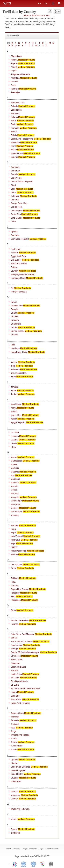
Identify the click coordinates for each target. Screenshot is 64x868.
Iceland (14, 362)
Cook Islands (17, 211)
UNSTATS (33, 864)
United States (17, 774)
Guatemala (16, 324)
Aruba (13, 85)
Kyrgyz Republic (18, 422)
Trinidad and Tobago (20, 735)
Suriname (15, 696)
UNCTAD (24, 864)
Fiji (12, 288)
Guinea (14, 327)
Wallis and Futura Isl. (20, 809)
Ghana (14, 313)
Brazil (13, 146)
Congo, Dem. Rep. (19, 203)
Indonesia (15, 369)
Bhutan (14, 132)
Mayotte (14, 486)
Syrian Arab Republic (20, 703)
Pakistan (15, 578)
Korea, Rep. (16, 415)
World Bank (52, 864)
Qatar (13, 610)
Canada (14, 174)
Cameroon (16, 171)
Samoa (14, 638)
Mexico (14, 490)
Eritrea (14, 267)
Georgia (14, 309)
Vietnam (15, 799)
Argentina (15, 78)
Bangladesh (16, 110)
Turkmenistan (17, 746)
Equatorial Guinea (19, 264)
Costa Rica (16, 214)
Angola (14, 67)
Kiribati (14, 412)
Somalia (14, 671)
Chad (13, 185)
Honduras (15, 348)
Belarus (14, 117)
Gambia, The (17, 306)
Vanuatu (15, 792)
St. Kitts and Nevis (19, 681)
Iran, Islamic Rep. (19, 373)
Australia (15, 89)
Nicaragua (15, 540)
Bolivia (14, 135)
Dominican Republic (20, 239)
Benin (13, 124)
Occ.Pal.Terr (16, 565)
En (40, 3)
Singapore (15, 663)
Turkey (14, 742)
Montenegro (16, 501)
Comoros (15, 200)
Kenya (14, 408)
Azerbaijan (16, 92)
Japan (14, 391)
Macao (14, 457)
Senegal (15, 649)
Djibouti (14, 232)
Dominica (15, 235)
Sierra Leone (17, 660)
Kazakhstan (16, 404)
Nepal (13, 533)
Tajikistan (15, 717)
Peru (13, 596)
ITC (15, 864)
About (8, 849)
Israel (13, 377)
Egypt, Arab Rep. (19, 256)
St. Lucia (15, 685)
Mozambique (17, 512)
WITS (7, 3)
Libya (13, 447)
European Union (18, 278)
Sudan (14, 692)
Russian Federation (20, 620)
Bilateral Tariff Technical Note (37, 16)
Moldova (15, 493)
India (13, 366)
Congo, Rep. (16, 207)
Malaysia (15, 468)
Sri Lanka (15, 678)
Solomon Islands (18, 667)
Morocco (15, 508)
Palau (13, 582)
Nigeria (14, 547)
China (13, 193)
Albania (14, 60)
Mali (13, 475)
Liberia (14, 444)
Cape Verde (16, 178)
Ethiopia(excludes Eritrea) (23, 274)
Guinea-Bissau (17, 331)
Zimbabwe (15, 833)
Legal (41, 849)
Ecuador (15, 253)
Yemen (14, 819)
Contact (16, 849)
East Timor (16, 249)
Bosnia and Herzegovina (22, 139)
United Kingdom (18, 770)
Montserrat (16, 504)
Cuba (13, 222)
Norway (14, 554)
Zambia (14, 829)
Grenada (15, 320)
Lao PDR (15, 433)
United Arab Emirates (20, 767)
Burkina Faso (17, 153)
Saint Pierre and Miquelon (23, 634)
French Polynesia (19, 292)
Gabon (14, 302)
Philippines (16, 600)
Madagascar (16, 461)
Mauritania (16, 479)
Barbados (15, 113)
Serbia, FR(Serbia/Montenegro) (25, 652)
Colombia (15, 196)
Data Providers (52, 849)
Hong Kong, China (19, 352)
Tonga (14, 731)
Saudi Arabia (17, 645)
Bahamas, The (17, 103)
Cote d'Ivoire (17, 218)
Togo (13, 728)
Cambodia (15, 167)
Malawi (14, 464)
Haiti (13, 345)
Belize (14, 121)
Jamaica (15, 387)
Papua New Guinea (20, 589)
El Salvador (16, 260)
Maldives (15, 472)
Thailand (15, 724)
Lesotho (14, 440)
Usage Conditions (29, 849)
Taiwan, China (17, 713)
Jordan (14, 394)
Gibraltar (15, 316)
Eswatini (15, 271)
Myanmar (15, 515)
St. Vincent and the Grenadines (25, 689)
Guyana (14, 335)
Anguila (14, 71)
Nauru (14, 529)
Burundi (14, 157)
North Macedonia (19, 551)
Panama (15, 586)
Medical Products (27, 60)
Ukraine (14, 763)
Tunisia (14, 739)
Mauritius (15, 483)
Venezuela (16, 795)
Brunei (14, 150)
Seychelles (16, 656)
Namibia (15, 525)
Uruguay (15, 778)
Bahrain (14, 106)
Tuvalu (14, 750)
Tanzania (15, 720)
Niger (13, 543)
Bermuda (15, 128)
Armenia (15, 82)
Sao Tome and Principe (21, 642)
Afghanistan (16, 56)
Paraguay (15, 593)
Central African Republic (22, 182)
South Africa (16, 674)
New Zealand (17, 536)
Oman (14, 568)
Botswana (15, 142)
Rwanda (15, 624)
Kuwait (14, 419)
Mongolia (15, 497)
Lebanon (15, 436)
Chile (13, 189)
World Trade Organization (42, 864)
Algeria (14, 63)
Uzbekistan (16, 781)
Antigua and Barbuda (20, 74)
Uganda (14, 760)
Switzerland (16, 699)
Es (46, 3)
